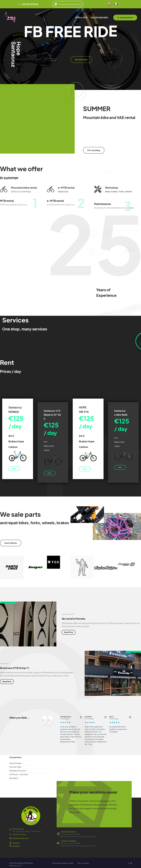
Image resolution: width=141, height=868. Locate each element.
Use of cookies (83, 863)
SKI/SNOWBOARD (99, 18)
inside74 (19, 866)
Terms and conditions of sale (63, 863)
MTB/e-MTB (81, 18)
